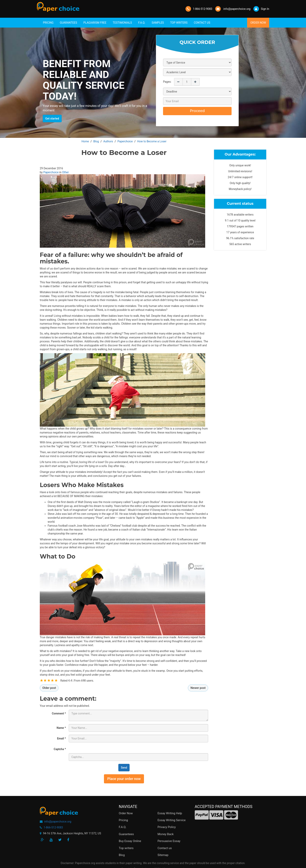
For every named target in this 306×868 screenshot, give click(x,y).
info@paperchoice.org (58, 822)
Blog (122, 855)
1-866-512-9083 (203, 9)
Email (62, 738)
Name (61, 728)
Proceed (197, 111)
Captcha (60, 749)
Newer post (198, 688)
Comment (59, 713)
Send (124, 768)
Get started (52, 119)
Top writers (126, 848)
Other (65, 172)
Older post (49, 688)
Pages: (167, 82)
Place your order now (124, 779)
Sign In (261, 9)
